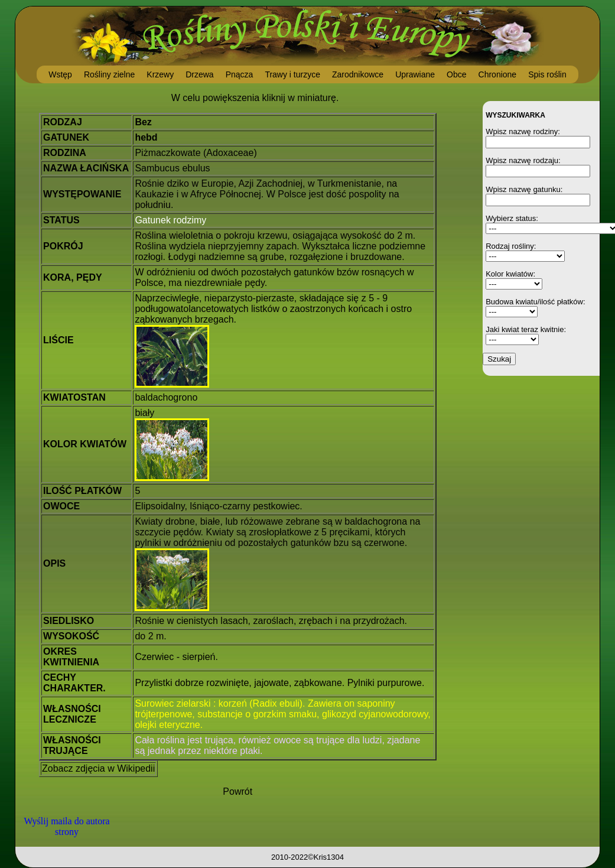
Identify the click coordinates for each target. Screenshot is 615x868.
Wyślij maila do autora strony (66, 826)
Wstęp (60, 74)
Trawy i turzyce (292, 74)
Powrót (237, 791)
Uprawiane (415, 74)
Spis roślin (547, 74)
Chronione (498, 74)
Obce (456, 74)
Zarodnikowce (358, 74)
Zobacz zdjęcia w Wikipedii (98, 768)
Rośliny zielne (109, 74)
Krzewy (160, 74)
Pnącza (240, 74)
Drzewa (199, 74)
